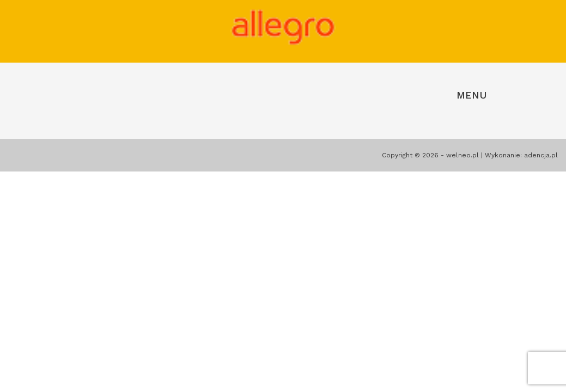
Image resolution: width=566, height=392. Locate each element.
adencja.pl (541, 155)
